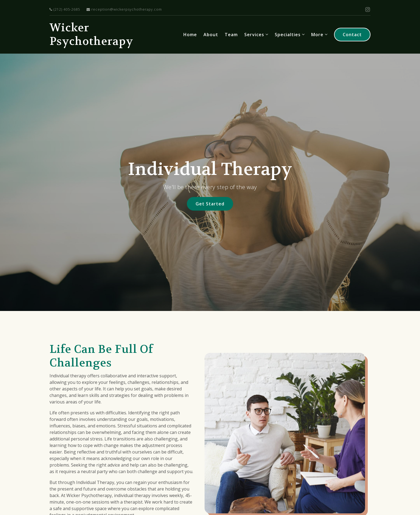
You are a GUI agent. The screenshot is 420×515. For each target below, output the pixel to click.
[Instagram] (368, 10)
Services (254, 35)
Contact (352, 35)
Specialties (288, 35)
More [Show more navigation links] (317, 35)
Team (231, 35)
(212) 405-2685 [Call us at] (65, 10)
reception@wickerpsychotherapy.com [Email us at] (124, 10)
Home (190, 35)
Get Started (210, 204)
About (211, 35)
